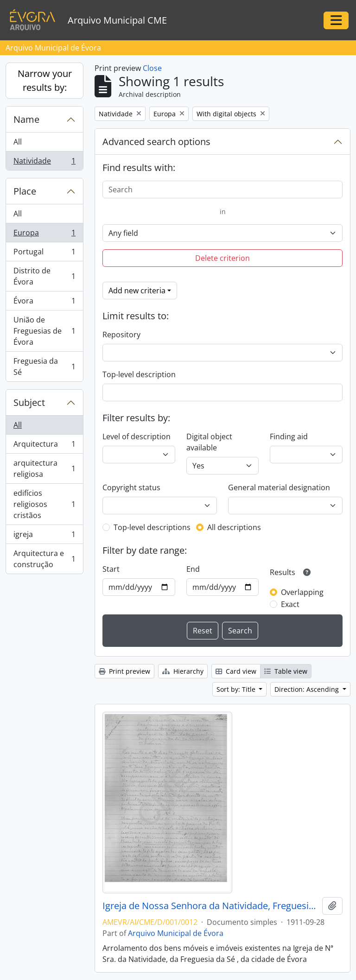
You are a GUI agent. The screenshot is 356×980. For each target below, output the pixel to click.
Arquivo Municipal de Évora (176, 933)
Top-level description (139, 374)
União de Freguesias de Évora (44, 331)
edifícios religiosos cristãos (44, 504)
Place (25, 191)
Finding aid (289, 436)
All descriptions (234, 527)
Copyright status (131, 487)
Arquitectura (44, 446)
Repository (121, 335)
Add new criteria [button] (137, 291)
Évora (44, 303)
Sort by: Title (237, 689)
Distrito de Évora (44, 276)
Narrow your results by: (45, 80)
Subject (29, 402)
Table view (286, 671)
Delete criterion (222, 258)
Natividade (44, 163)
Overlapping (302, 592)
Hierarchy (183, 671)
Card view (236, 671)
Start (111, 569)
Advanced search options (156, 142)
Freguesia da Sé (44, 367)
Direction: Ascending (308, 689)
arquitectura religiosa (44, 468)
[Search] (222, 190)
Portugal (44, 254)
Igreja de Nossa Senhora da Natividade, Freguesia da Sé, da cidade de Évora (210, 906)
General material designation (279, 487)
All (18, 142)
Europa (44, 235)
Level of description (137, 436)
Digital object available (209, 442)
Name (26, 119)
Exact (290, 604)
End (193, 569)
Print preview (124, 671)
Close (152, 68)
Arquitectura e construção (44, 559)
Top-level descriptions (152, 527)
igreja (44, 536)
